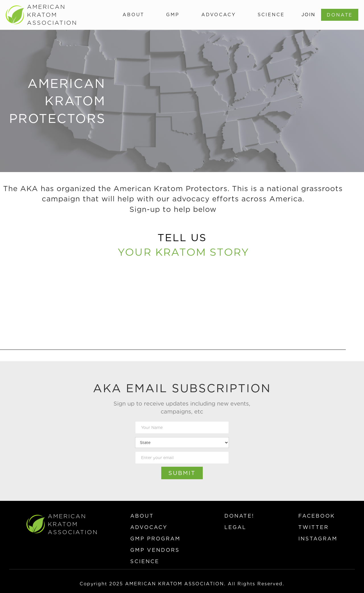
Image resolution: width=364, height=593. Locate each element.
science (145, 561)
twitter (314, 527)
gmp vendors (155, 550)
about (142, 516)
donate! (239, 516)
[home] (41, 15)
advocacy (149, 527)
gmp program (155, 539)
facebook (317, 516)
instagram (318, 539)
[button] (133, 15)
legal (235, 527)
